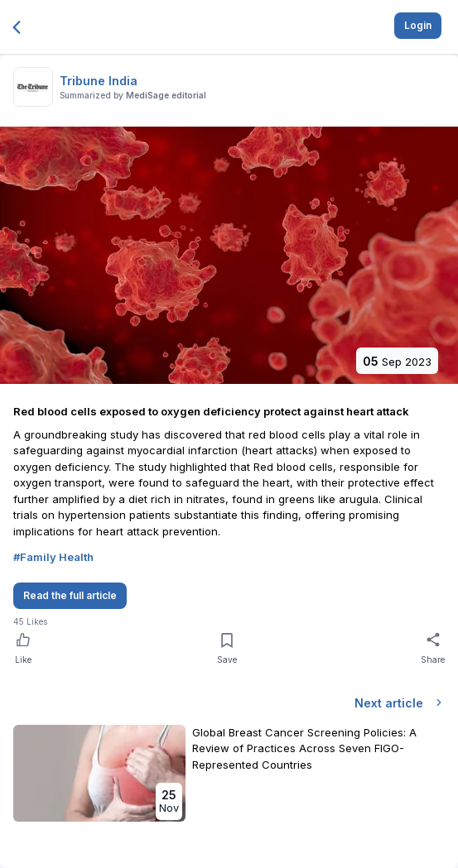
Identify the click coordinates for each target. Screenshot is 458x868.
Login (418, 25)
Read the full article (70, 595)
